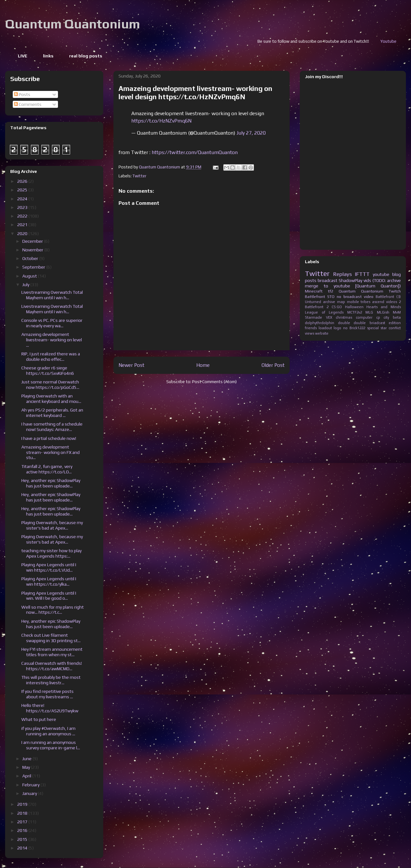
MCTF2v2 (355, 312)
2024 (23, 199)
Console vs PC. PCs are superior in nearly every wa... (52, 323)
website (322, 333)
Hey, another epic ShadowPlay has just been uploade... (51, 483)
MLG (369, 312)
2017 (23, 822)
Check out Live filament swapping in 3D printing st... (51, 638)
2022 (23, 216)
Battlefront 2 (317, 307)
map (341, 302)
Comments (28, 104)
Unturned (313, 302)
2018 (23, 813)
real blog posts (86, 56)
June (27, 759)
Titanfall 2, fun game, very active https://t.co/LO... (47, 469)
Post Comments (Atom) (214, 382)
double (344, 323)
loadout (325, 328)
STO (331, 297)
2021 (23, 225)
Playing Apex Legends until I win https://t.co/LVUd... (49, 567)
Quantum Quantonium (72, 24)
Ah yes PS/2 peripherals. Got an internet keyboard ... (52, 413)
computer (364, 317)
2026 (23, 181)
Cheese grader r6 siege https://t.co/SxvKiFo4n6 (48, 371)
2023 (23, 207)
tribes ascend (372, 302)
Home (203, 365)
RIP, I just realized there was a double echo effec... (51, 356)
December (33, 241)
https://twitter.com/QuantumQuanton (195, 152)
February (31, 785)
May (27, 767)
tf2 (331, 291)
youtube (381, 274)
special (373, 328)
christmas (344, 317)
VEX (329, 317)
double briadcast (369, 323)
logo (337, 328)
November (33, 250)
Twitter (139, 176)
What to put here (39, 719)
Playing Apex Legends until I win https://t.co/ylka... (49, 581)
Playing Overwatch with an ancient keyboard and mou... (51, 399)
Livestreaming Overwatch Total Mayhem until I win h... (52, 295)
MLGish (383, 312)
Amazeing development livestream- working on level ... (52, 340)
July (26, 285)
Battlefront (315, 297)
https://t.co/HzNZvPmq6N (161, 121)
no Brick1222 (354, 328)
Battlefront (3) (388, 297)
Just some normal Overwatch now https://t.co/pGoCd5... (50, 385)
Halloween (354, 307)
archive (329, 302)
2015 (23, 839)
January (30, 793)
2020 (23, 234)
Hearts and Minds (384, 307)
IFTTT (362, 274)
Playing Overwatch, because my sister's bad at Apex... (52, 525)
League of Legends (324, 312)
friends (311, 328)
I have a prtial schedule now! (49, 438)
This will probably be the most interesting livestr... (51, 680)
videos (392, 302)
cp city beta (389, 317)
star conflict (391, 328)
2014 (23, 848)
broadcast (328, 280)
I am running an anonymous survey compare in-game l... (51, 745)
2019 (23, 804)
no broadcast (349, 297)
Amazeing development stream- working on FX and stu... (50, 452)
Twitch (395, 291)
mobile (353, 302)
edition (395, 323)
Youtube (400, 41)
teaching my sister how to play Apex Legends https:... (51, 553)
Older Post (273, 365)
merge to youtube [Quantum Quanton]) (353, 286)
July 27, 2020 (251, 133)
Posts (22, 94)
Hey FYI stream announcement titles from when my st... (52, 652)
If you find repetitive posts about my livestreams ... (47, 694)
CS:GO (337, 307)
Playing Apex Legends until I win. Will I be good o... (49, 596)
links (48, 56)
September (34, 267)
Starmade (314, 317)
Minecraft (314, 291)
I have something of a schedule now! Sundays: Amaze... (52, 427)
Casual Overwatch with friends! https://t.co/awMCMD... (52, 666)
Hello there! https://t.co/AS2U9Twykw (50, 708)
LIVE (23, 56)
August (30, 276)
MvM (397, 312)
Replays (342, 274)
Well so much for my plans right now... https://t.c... (53, 610)
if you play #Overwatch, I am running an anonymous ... (48, 731)
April (27, 776)
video (369, 297)
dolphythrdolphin (320, 323)
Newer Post (131, 365)
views (310, 333)
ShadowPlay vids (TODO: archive (370, 280)
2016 (23, 830)
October (31, 258)
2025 (23, 190)
